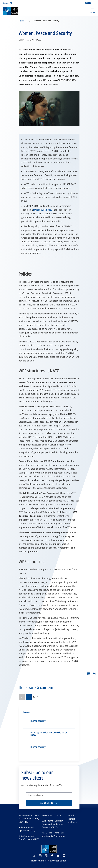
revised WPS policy (43, 210)
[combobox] (90, 3)
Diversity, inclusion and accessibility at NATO (49, 734)
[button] (90, 3)
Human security (38, 721)
